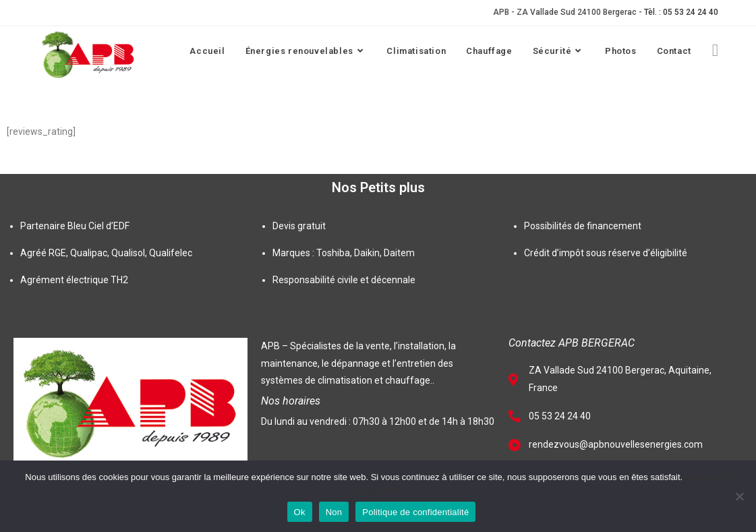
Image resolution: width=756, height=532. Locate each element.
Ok (300, 512)
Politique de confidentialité (415, 512)
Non (334, 512)
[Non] (739, 496)
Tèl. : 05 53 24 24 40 (681, 12)
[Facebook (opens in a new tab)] (715, 50)
